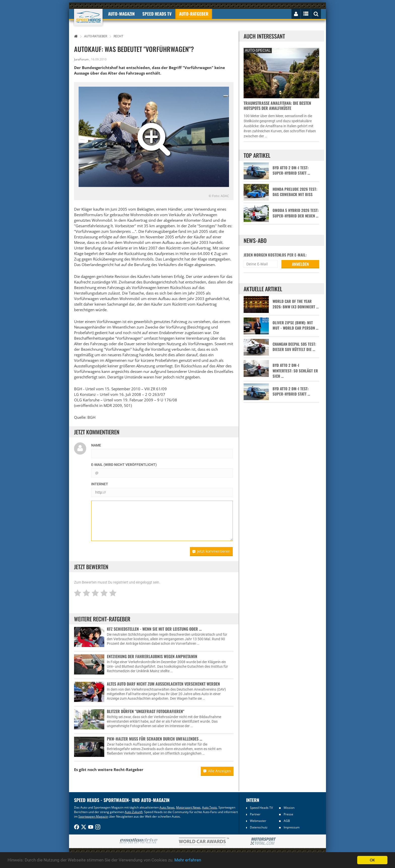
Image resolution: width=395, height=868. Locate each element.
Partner (255, 814)
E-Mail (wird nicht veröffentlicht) (124, 465)
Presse (288, 814)
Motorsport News (188, 807)
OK (372, 860)
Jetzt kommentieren (211, 551)
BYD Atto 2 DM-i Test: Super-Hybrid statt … (291, 170)
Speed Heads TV (261, 808)
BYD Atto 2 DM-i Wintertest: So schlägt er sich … (295, 371)
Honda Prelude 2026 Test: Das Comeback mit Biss (295, 192)
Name (96, 445)
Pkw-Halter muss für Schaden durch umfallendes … (155, 739)
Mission (289, 808)
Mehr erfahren (188, 860)
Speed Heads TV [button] (157, 14)
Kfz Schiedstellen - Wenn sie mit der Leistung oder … (154, 629)
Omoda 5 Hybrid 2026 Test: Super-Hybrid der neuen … (296, 213)
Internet (100, 484)
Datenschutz (259, 827)
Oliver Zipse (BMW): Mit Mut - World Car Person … (295, 325)
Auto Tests (209, 807)
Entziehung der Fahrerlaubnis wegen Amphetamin (152, 656)
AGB (287, 821)
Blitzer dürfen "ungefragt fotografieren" (146, 711)
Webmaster (258, 821)
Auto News (167, 807)
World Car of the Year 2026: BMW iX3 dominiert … (296, 304)
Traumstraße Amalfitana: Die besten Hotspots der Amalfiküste (277, 106)
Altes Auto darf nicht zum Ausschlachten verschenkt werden (163, 684)
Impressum (292, 827)
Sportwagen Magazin (93, 816)
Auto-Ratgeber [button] (194, 14)
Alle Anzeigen (217, 771)
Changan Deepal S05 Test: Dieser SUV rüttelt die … (294, 347)
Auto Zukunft (134, 812)
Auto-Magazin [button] (121, 14)
